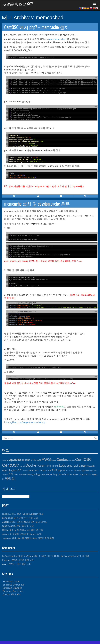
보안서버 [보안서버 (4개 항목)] (84, 474)
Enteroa (6, 560)
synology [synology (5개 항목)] (36, 474)
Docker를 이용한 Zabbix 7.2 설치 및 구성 (23, 530)
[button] (38, 196)
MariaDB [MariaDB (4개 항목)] (91, 466)
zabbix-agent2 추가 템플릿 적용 (18, 526)
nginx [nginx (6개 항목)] (14, 470)
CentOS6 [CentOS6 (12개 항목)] (83, 459)
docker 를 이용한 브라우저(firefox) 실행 (22, 534)
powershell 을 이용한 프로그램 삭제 (20, 518)
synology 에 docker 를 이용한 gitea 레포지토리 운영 (28, 538)
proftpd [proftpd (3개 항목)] (79, 471)
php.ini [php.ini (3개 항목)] (68, 471)
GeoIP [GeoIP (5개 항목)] (42, 466)
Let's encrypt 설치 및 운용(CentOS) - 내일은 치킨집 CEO (31, 556)
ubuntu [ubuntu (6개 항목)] (51, 474)
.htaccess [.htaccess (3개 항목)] (5, 460)
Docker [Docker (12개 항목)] (32, 465)
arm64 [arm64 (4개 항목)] (38, 460)
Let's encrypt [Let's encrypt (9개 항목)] (69, 465)
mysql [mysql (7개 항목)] (6, 470)
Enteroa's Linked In (12, 588)
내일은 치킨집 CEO (17, 4)
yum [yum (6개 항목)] (59, 474)
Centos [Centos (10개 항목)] (62, 460)
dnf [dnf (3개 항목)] (24, 466)
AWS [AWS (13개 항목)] (46, 459)
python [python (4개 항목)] (85, 470)
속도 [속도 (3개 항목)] (90, 475)
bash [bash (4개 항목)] (54, 460)
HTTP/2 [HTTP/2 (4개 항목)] (55, 466)
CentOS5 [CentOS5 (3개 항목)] (71, 460)
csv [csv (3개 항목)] (21, 466)
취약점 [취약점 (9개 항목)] (10, 479)
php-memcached (58, 39)
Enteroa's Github (11, 582)
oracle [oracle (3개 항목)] (25, 471)
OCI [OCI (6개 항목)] (20, 470)
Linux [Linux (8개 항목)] (83, 466)
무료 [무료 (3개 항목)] (71, 475)
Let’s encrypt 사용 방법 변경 (75, 556)
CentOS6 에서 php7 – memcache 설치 (36, 27)
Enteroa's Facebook (13, 591)
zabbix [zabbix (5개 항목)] (65, 474)
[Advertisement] (50, 619)
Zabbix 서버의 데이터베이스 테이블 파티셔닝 (25, 522)
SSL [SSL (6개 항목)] (11, 474)
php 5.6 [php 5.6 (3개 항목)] (73, 471)
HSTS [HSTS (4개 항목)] (48, 466)
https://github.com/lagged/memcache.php (25, 422)
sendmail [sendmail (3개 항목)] (5, 475)
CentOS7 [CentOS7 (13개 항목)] (11, 465)
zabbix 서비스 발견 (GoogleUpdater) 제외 (23, 514)
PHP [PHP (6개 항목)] (55, 470)
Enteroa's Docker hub (13, 585)
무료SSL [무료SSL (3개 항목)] (76, 475)
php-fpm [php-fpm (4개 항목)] (62, 470)
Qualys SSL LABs (12, 594)
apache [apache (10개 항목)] (15, 460)
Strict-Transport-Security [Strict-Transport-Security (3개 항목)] (23, 475)
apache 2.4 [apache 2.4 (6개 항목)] (28, 460)
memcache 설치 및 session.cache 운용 (37, 204)
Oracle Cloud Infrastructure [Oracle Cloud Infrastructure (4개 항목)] (39, 470)
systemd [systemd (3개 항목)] (44, 475)
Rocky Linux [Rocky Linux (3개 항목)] (92, 471)
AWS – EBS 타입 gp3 (23, 560)
